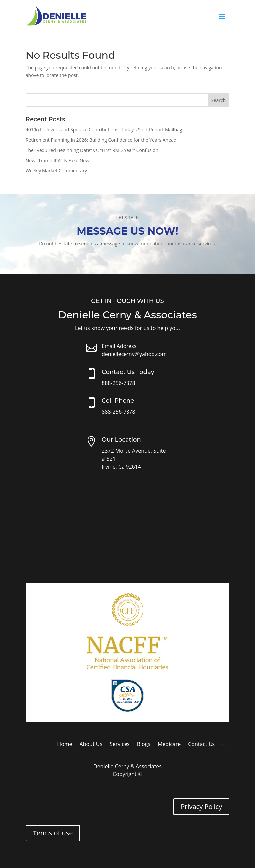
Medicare (169, 745)
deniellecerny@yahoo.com (134, 354)
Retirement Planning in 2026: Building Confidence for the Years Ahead (101, 140)
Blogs (144, 745)
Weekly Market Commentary (56, 170)
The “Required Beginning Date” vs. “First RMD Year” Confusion (92, 150)
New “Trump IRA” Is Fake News (59, 160)
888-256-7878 (119, 383)
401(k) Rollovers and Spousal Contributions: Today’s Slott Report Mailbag (104, 130)
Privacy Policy (201, 806)
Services (120, 745)
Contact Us (201, 745)
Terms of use (53, 833)
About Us (91, 745)
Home (65, 745)
